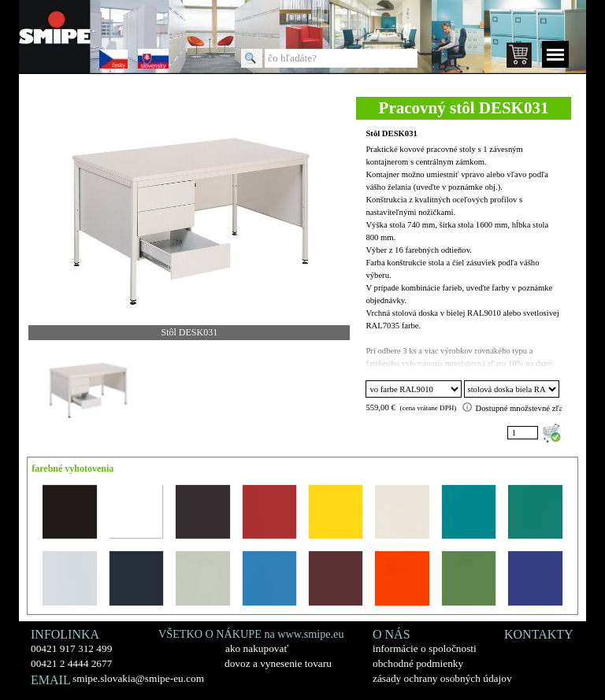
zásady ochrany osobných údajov (442, 678)
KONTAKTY (539, 634)
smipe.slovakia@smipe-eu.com (138, 678)
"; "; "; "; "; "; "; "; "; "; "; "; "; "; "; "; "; (414, 389)
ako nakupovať (257, 648)
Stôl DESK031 (391, 133)
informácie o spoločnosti (425, 648)
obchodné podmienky (418, 663)
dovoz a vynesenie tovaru (278, 663)
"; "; (512, 389)
